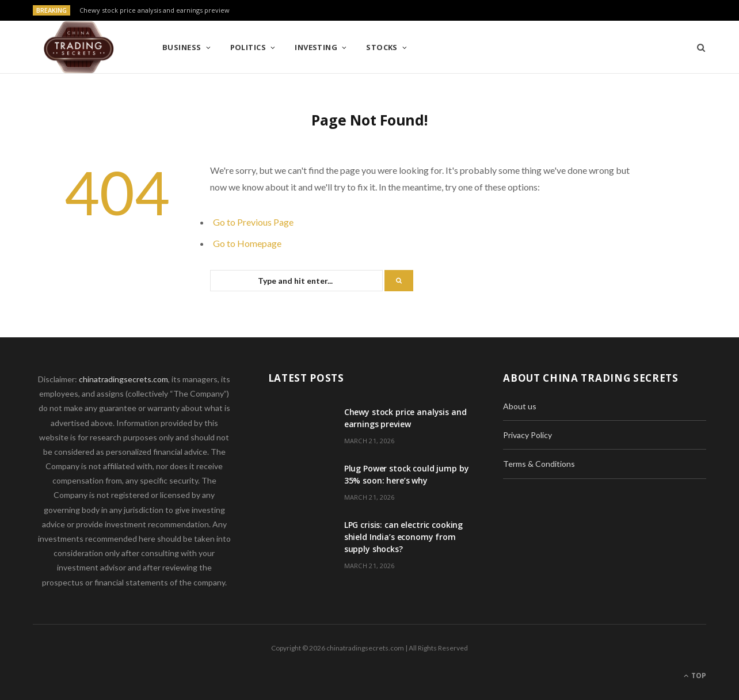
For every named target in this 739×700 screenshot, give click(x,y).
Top (695, 676)
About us (520, 406)
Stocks (382, 47)
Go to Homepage (247, 243)
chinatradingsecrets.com (123, 379)
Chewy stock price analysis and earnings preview (155, 10)
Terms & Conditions (539, 464)
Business (182, 47)
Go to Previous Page (253, 222)
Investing (316, 47)
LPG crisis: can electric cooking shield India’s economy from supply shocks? (404, 537)
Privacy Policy (527, 435)
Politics (248, 47)
